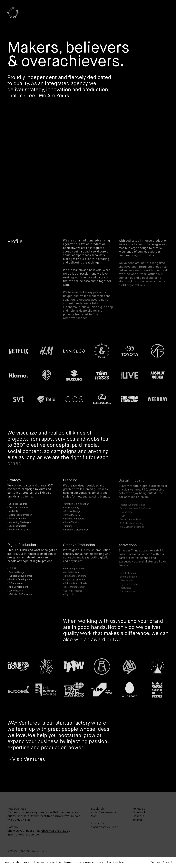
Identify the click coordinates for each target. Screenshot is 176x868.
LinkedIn (138, 816)
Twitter (137, 820)
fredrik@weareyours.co (62, 816)
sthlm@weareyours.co (106, 812)
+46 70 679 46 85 (19, 820)
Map (94, 816)
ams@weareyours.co (105, 827)
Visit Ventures (29, 760)
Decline (155, 862)
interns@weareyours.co (23, 835)
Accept (168, 862)
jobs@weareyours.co (54, 831)
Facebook (139, 812)
